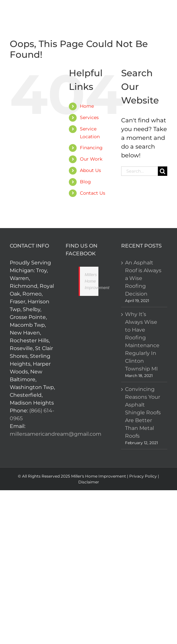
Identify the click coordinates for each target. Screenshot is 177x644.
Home (87, 106)
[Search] (163, 171)
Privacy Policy (143, 476)
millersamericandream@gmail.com (56, 434)
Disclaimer (89, 482)
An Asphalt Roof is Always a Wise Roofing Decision (143, 278)
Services (89, 117)
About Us (90, 170)
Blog (85, 182)
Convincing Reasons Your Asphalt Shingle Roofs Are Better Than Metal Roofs (143, 413)
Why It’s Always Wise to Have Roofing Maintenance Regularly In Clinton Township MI (142, 341)
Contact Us (93, 193)
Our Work (91, 159)
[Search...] (139, 171)
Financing (91, 148)
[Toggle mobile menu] (162, 15)
